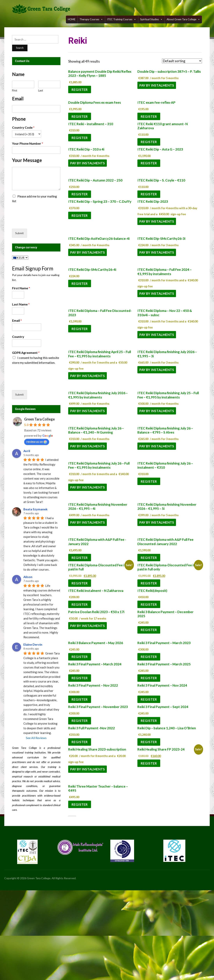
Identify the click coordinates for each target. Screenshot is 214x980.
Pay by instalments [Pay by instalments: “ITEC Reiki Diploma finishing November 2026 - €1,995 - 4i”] (88, 522)
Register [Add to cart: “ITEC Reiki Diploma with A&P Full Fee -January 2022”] (80, 558)
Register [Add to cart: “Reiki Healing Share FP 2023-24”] (149, 763)
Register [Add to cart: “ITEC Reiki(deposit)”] (149, 604)
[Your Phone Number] (36, 150)
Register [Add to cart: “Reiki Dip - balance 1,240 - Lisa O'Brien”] (149, 742)
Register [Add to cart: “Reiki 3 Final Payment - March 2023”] (149, 657)
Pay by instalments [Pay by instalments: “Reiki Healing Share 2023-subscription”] (88, 769)
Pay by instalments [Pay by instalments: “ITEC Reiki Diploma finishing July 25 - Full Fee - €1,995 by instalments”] (157, 411)
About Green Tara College (183, 19)
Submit (19, 233)
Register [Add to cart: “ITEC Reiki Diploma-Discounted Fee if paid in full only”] (149, 583)
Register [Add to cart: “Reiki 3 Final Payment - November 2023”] (80, 721)
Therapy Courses (91, 19)
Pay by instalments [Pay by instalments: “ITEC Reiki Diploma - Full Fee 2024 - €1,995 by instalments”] (157, 293)
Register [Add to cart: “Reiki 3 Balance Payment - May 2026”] (80, 657)
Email (17, 320)
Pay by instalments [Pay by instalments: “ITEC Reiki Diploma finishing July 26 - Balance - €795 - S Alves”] (157, 446)
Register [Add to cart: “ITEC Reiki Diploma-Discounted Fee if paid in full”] (80, 583)
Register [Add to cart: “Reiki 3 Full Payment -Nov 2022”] (80, 742)
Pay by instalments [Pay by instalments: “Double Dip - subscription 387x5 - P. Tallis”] (157, 85)
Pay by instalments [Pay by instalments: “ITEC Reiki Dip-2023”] (157, 221)
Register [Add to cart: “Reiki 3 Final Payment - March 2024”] (80, 678)
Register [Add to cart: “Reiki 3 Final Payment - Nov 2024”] (149, 699)
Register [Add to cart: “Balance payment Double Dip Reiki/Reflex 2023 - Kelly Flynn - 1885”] (80, 90)
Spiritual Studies (151, 19)
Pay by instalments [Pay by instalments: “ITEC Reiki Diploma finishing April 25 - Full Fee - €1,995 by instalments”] (88, 376)
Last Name (21, 304)
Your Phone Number (28, 143)
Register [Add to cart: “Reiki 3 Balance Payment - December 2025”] (149, 630)
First (15, 90)
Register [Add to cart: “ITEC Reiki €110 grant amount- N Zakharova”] (149, 142)
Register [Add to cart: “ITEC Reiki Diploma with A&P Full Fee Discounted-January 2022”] (149, 558)
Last (41, 90)
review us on (37, 442)
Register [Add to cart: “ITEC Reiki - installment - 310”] (80, 138)
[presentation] (42, 222)
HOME (72, 19)
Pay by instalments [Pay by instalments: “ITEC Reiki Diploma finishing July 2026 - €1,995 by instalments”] (88, 411)
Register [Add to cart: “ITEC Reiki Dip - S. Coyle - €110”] (149, 194)
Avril (27, 451)
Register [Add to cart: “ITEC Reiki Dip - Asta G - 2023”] (149, 163)
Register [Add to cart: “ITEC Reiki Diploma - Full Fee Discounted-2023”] (80, 329)
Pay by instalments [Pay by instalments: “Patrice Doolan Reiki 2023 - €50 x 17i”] (88, 626)
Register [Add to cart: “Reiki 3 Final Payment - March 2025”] (149, 678)
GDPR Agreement (26, 353)
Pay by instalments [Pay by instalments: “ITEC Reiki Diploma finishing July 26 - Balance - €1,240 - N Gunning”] (88, 446)
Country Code (23, 127)
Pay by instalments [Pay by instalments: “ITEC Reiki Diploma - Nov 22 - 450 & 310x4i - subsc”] (157, 335)
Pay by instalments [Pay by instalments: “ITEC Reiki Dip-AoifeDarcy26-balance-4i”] (88, 252)
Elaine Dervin (33, 644)
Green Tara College (39, 419)
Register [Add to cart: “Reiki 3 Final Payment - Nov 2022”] (80, 699)
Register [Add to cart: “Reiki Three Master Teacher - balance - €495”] (80, 804)
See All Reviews (36, 738)
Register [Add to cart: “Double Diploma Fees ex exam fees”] (80, 116)
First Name (21, 288)
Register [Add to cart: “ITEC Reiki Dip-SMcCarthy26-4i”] (80, 284)
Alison (28, 577)
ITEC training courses (122, 19)
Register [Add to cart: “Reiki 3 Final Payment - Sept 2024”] (149, 721)
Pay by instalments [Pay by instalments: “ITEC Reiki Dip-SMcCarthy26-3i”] (157, 252)
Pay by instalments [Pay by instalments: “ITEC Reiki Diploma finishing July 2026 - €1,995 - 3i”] (157, 370)
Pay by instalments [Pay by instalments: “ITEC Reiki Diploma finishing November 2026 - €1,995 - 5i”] (157, 522)
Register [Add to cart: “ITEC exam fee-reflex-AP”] (149, 116)
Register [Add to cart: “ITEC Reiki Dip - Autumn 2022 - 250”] (80, 194)
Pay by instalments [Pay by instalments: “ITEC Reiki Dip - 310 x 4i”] (88, 163)
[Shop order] (182, 61)
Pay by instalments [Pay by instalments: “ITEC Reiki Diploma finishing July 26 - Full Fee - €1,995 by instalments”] (88, 487)
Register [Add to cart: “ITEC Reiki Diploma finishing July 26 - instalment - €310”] (149, 481)
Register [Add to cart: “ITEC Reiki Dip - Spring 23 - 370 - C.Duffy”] (80, 216)
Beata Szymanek (35, 509)
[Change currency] (20, 258)
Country (18, 337)
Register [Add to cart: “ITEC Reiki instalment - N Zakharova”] (80, 604)
